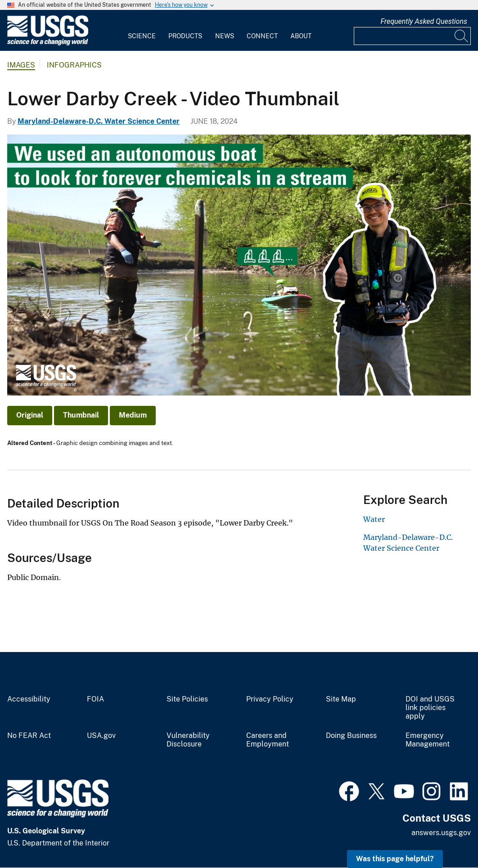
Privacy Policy (270, 699)
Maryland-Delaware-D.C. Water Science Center (99, 121)
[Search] (462, 36)
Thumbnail (81, 415)
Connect (262, 36)
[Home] (48, 43)
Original (30, 415)
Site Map (341, 699)
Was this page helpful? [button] (395, 859)
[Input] (412, 36)
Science (142, 36)
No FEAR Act (29, 736)
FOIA (95, 699)
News (225, 36)
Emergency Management (428, 740)
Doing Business (351, 736)
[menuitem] (142, 31)
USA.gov (101, 736)
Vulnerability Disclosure (188, 740)
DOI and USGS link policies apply (430, 708)
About (301, 36)
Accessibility (29, 699)
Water (374, 519)
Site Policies (187, 699)
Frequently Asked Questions (424, 21)
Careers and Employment (268, 740)
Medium (133, 415)
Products (185, 36)
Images (21, 65)
